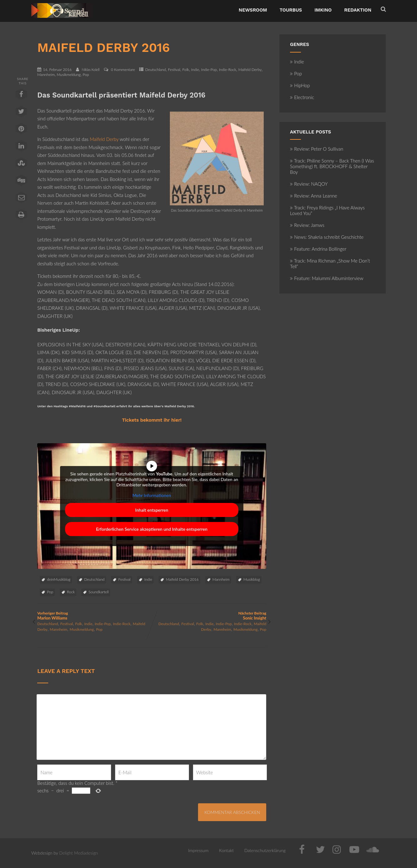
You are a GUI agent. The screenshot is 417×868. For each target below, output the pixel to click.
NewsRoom (253, 10)
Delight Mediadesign (79, 853)
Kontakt (226, 850)
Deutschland (155, 70)
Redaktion (358, 10)
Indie (195, 70)
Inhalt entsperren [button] (152, 510)
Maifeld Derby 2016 (182, 579)
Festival (174, 70)
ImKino (323, 10)
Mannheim (46, 75)
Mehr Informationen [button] (152, 495)
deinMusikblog (59, 579)
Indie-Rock (228, 70)
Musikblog (252, 579)
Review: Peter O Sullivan (317, 149)
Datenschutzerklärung (265, 850)
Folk (186, 70)
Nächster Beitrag (209, 616)
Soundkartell (99, 592)
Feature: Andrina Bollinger (318, 249)
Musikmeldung (69, 75)
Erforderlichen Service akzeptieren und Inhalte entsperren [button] (152, 529)
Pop (86, 75)
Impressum (198, 850)
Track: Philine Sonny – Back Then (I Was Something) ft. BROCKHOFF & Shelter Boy (332, 166)
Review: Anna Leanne (314, 196)
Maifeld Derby (250, 70)
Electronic (302, 97)
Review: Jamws (307, 225)
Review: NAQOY (309, 184)
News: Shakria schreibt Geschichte (327, 237)
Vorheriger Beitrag (94, 616)
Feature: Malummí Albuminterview (327, 278)
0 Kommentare (123, 70)
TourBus (291, 10)
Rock (71, 592)
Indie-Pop (209, 70)
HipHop (300, 85)
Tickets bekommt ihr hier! (152, 420)
